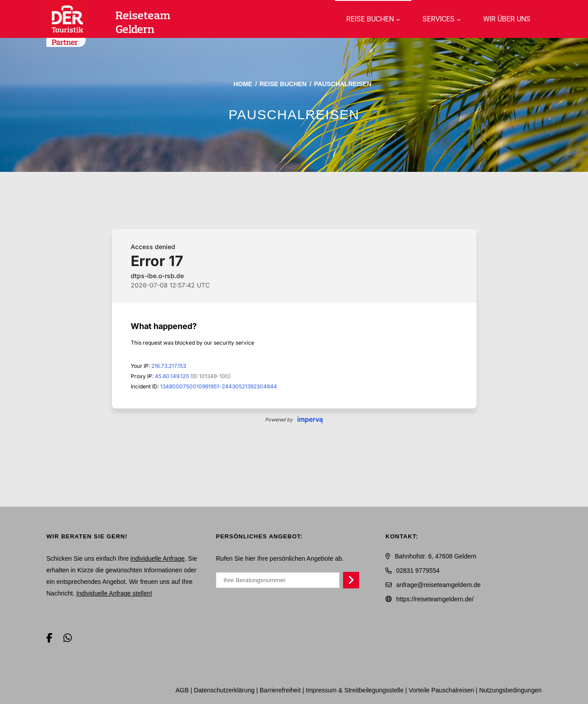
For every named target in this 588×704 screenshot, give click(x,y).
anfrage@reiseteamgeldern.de (438, 585)
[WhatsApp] (68, 638)
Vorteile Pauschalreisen (441, 690)
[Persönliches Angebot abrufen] (351, 580)
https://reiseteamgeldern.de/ (435, 599)
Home (243, 84)
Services (439, 19)
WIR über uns (507, 19)
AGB (182, 690)
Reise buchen (370, 19)
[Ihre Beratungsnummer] (278, 580)
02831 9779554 (418, 571)
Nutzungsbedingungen (510, 690)
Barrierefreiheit (280, 690)
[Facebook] (50, 638)
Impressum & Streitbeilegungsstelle (354, 690)
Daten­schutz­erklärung (224, 690)
